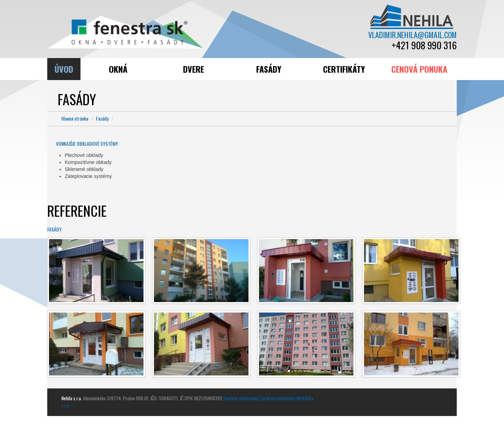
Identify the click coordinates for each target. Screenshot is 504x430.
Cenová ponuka (419, 69)
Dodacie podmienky (241, 398)
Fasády (269, 69)
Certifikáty (344, 69)
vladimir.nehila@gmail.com (412, 35)
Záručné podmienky (277, 398)
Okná (118, 69)
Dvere (194, 69)
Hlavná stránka (75, 118)
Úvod (64, 69)
